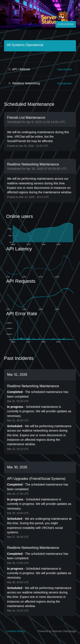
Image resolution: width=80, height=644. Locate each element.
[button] (66, 24)
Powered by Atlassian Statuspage (57, 631)
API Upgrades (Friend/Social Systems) (36, 479)
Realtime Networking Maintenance (33, 386)
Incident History (15, 631)
